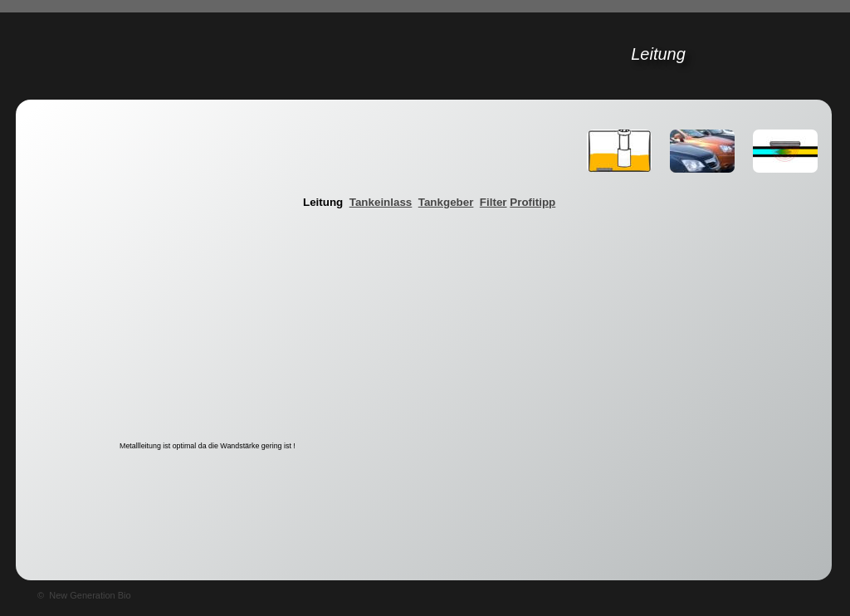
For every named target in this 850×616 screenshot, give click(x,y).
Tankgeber (446, 202)
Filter (493, 202)
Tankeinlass (381, 202)
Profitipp (532, 202)
